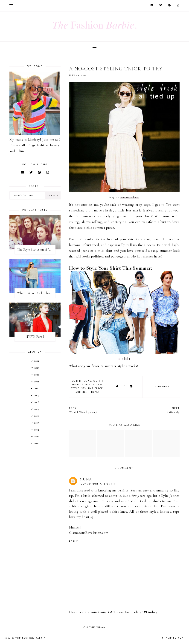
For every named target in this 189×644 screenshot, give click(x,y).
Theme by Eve (173, 638)
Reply (74, 541)
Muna (86, 479)
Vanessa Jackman (130, 197)
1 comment (161, 387)
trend (94, 392)
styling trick (92, 388)
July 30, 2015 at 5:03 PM (97, 484)
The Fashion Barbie (31, 638)
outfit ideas (81, 381)
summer (82, 392)
